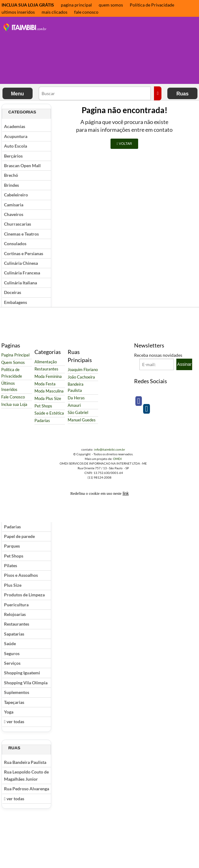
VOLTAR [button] (124, 144)
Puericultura (16, 605)
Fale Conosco (13, 397)
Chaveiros (14, 214)
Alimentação (46, 362)
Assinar (185, 364)
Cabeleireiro (16, 195)
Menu (17, 94)
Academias (15, 126)
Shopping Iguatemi (22, 673)
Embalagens (16, 302)
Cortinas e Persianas (24, 253)
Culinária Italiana (20, 283)
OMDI (117, 459)
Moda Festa (45, 384)
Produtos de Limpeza (24, 595)
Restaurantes (17, 624)
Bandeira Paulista (76, 387)
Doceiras (13, 292)
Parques (12, 546)
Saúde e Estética (49, 413)
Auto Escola (16, 146)
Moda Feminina (48, 377)
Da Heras (76, 398)
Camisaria (14, 205)
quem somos (111, 5)
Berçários (13, 156)
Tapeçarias (14, 702)
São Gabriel (78, 413)
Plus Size (13, 585)
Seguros (12, 653)
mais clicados (54, 12)
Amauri (74, 405)
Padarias (12, 527)
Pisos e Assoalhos (21, 575)
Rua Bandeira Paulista (25, 762)
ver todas (14, 721)
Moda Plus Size (48, 399)
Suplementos (17, 692)
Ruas (182, 94)
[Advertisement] (87, 51)
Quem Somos (13, 363)
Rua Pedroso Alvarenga (27, 789)
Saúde (10, 643)
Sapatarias (14, 634)
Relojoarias (15, 614)
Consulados (15, 243)
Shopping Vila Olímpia (26, 683)
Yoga (9, 712)
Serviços (12, 663)
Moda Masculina (49, 391)
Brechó (11, 175)
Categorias (22, 112)
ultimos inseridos (18, 12)
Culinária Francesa (22, 273)
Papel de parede (19, 536)
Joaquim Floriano (83, 370)
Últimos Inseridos (9, 386)
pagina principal (76, 5)
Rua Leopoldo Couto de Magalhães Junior (26, 775)
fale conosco (86, 12)
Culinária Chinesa (21, 263)
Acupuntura (16, 136)
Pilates (11, 565)
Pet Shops (14, 556)
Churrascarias (18, 224)
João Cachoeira (81, 377)
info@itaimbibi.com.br (110, 449)
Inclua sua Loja (14, 404)
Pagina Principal (15, 355)
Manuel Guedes (82, 420)
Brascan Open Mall (22, 165)
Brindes (11, 185)
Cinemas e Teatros (21, 234)
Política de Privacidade (152, 5)
